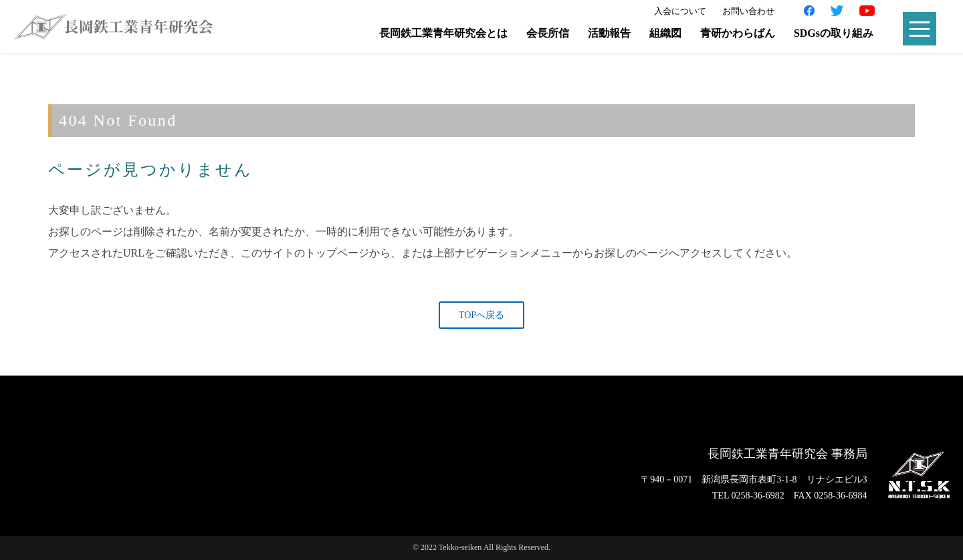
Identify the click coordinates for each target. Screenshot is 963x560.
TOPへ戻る (481, 315)
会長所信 (548, 33)
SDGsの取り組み (834, 33)
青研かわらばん (738, 33)
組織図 (665, 33)
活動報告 (609, 33)
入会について (680, 11)
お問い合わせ (748, 11)
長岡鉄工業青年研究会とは (443, 33)
